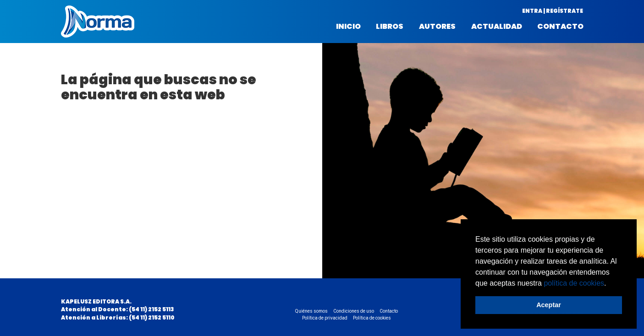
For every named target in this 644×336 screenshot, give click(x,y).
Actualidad (497, 27)
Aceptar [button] (549, 305)
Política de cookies (372, 318)
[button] (610, 284)
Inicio (348, 27)
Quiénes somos (311, 311)
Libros (390, 27)
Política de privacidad (325, 318)
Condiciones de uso (354, 311)
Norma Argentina (98, 22)
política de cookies (574, 283)
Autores (437, 27)
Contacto (560, 27)
